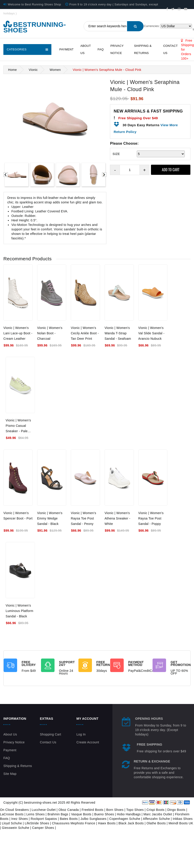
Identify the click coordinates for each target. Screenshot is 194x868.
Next (104, 175)
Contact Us (170, 49)
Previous (6, 175)
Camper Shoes (43, 828)
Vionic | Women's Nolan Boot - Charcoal (50, 333)
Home (13, 70)
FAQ (101, 49)
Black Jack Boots (131, 823)
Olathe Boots (156, 823)
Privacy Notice (117, 49)
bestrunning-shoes (35, 27)
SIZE (116, 154)
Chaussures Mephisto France (74, 823)
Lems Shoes (35, 814)
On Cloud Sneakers (14, 810)
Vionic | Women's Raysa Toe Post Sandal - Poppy (151, 518)
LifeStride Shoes (37, 823)
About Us (86, 49)
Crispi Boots (155, 810)
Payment (66, 49)
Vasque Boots (81, 814)
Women (55, 70)
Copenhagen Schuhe (125, 819)
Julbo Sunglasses (93, 819)
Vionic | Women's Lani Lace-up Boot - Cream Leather (18, 333)
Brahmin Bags (58, 814)
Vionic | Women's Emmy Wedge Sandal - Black (50, 518)
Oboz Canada (69, 810)
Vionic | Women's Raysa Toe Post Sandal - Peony (83, 518)
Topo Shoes (135, 810)
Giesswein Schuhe (16, 828)
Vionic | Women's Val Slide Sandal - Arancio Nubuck (152, 333)
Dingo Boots (176, 810)
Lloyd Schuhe (12, 823)
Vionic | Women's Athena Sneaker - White (118, 518)
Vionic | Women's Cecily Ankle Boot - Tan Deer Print (85, 333)
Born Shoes (115, 810)
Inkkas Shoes (183, 819)
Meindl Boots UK (181, 823)
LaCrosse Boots (12, 814)
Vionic (33, 70)
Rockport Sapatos (44, 819)
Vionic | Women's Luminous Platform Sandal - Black (19, 611)
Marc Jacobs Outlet (158, 814)
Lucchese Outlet (44, 810)
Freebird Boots (92, 810)
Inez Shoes (20, 819)
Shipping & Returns (143, 49)
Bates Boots (69, 819)
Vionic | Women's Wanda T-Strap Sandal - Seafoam (118, 333)
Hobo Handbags (129, 814)
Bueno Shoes (104, 814)
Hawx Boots (107, 823)
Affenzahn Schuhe (156, 819)
